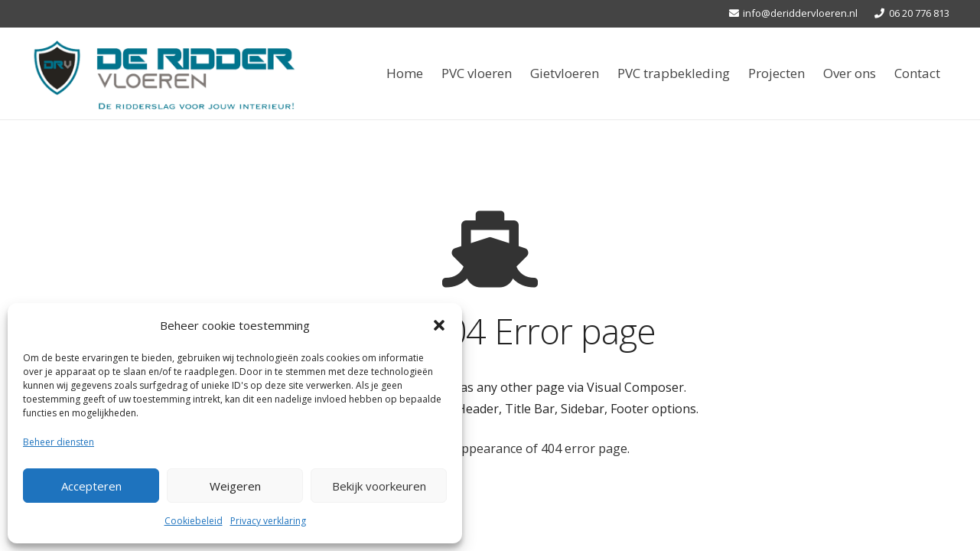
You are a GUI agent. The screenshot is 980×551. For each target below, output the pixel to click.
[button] (439, 325)
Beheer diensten (59, 442)
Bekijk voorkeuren (379, 486)
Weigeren (235, 486)
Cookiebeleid (194, 521)
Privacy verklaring (268, 521)
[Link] (164, 73)
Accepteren (91, 486)
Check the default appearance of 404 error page (489, 448)
